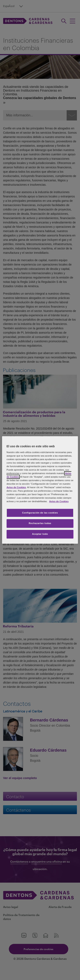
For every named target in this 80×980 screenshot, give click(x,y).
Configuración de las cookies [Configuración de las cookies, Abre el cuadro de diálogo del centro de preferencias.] (40, 513)
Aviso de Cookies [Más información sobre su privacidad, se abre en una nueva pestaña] (59, 502)
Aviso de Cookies (16, 488)
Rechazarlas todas (40, 523)
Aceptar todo (40, 534)
